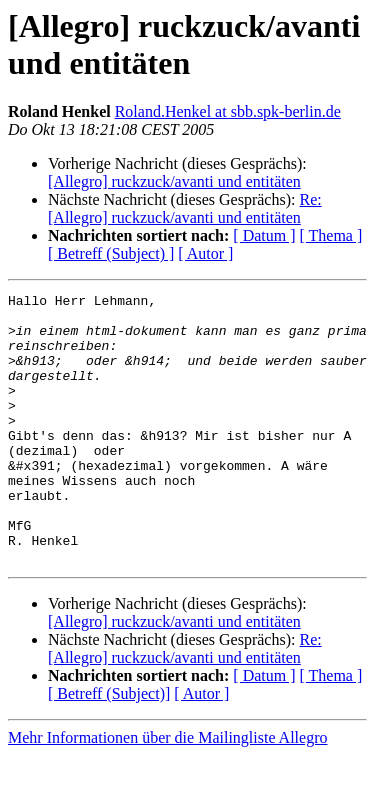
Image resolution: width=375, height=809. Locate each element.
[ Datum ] (264, 235)
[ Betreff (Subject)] (109, 747)
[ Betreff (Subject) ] (111, 253)
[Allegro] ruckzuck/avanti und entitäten (174, 181)
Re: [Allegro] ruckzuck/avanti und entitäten (185, 208)
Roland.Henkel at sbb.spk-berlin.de (228, 111)
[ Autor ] (205, 253)
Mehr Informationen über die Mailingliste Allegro (167, 791)
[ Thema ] (331, 235)
